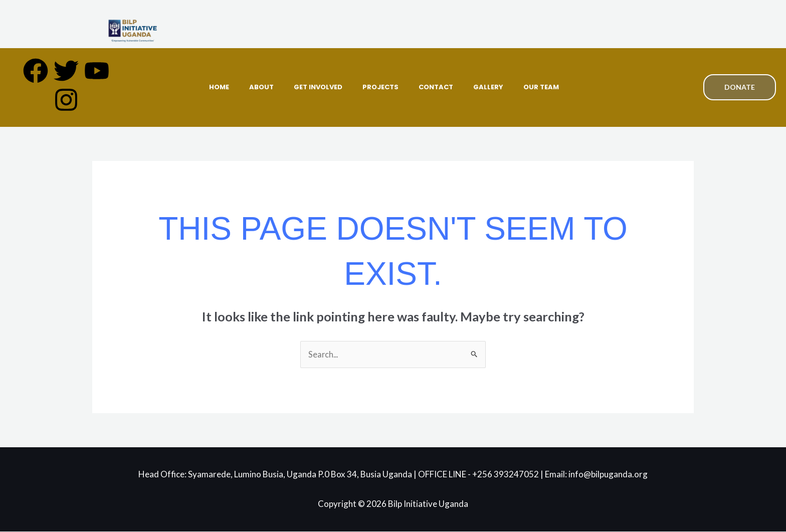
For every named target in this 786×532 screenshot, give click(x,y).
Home (219, 87)
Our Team (541, 87)
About (261, 87)
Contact (436, 87)
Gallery (488, 87)
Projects (380, 87)
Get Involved (318, 87)
